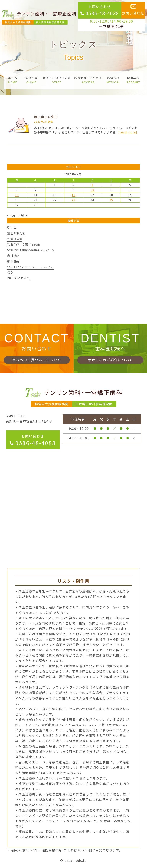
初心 (10, 272)
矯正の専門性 (16, 233)
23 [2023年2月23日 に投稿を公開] (73, 200)
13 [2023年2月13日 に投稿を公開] (17, 195)
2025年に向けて (18, 278)
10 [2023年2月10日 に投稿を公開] (92, 190)
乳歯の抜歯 (15, 239)
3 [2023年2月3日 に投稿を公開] (92, 185)
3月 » (23, 215)
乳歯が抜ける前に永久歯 (24, 244)
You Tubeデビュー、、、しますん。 (31, 267)
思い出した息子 (46, 117)
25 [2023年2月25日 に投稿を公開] (111, 200)
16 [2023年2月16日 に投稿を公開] (73, 195)
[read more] (128, 132)
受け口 (12, 227)
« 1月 (11, 215)
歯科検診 (13, 255)
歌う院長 (13, 261)
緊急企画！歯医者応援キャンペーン (31, 250)
